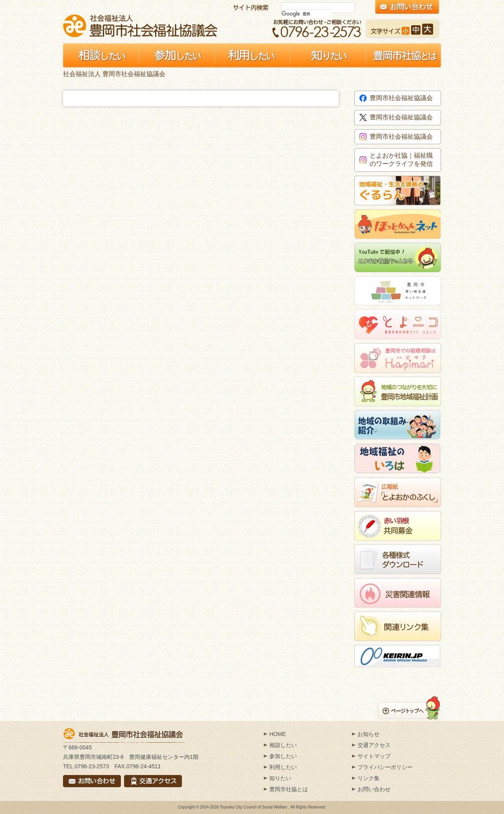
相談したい (283, 745)
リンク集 (369, 778)
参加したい (283, 756)
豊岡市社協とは (289, 789)
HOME (278, 734)
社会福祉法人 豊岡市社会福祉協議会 (140, 26)
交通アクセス (374, 745)
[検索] (307, 14)
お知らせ (369, 734)
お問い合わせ (374, 789)
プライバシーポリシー (385, 767)
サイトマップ (374, 756)
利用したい (283, 767)
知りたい (280, 778)
